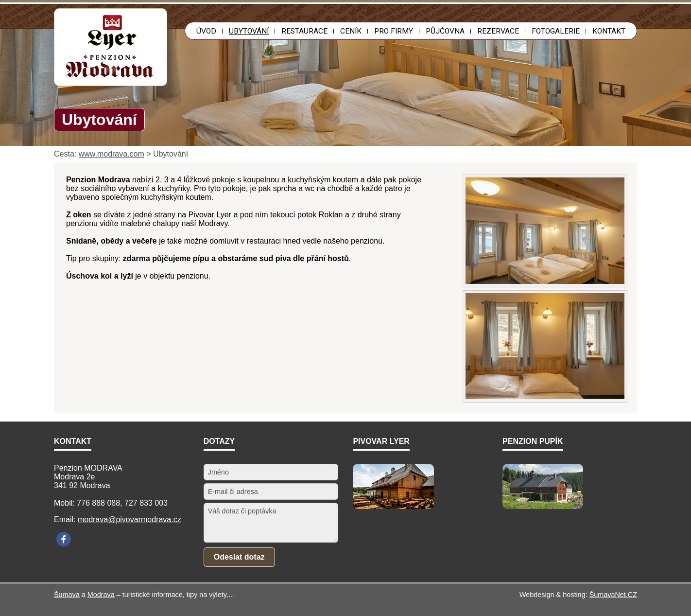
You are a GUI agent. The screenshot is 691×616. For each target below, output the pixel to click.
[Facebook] (64, 539)
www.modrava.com (112, 154)
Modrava (101, 595)
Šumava (67, 595)
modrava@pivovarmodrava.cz (130, 519)
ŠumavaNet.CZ (613, 595)
